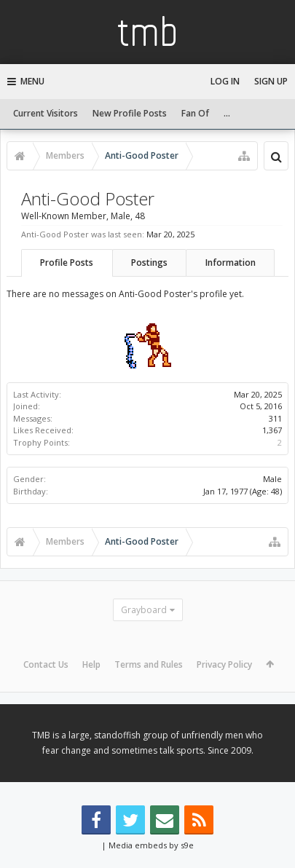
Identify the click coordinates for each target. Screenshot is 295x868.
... (227, 113)
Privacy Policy (224, 664)
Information (231, 263)
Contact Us (46, 664)
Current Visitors (46, 113)
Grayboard (144, 610)
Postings (149, 263)
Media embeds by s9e (151, 845)
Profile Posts (67, 263)
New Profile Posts (130, 113)
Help (91, 664)
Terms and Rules (149, 664)
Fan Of (195, 113)
